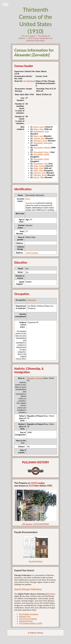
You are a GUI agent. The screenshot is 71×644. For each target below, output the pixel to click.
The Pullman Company (29, 614)
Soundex (29, 203)
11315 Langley (32, 253)
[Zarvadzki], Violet (41, 159)
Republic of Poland (35, 378)
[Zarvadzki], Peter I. (42, 152)
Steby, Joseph (39, 166)
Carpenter (32, 300)
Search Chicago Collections (28, 589)
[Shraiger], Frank (41, 141)
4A (24, 81)
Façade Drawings (35, 561)
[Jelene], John (39, 138)
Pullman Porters (26, 621)
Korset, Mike (39, 177)
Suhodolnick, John (41, 131)
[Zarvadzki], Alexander (43, 143)
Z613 (28, 199)
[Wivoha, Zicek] (40, 175)
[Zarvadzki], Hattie (41, 154)
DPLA (49, 594)
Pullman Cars (25, 616)
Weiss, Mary (39, 129)
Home (33, 36)
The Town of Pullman (28, 619)
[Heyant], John (40, 173)
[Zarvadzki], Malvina (42, 147)
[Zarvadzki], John (41, 164)
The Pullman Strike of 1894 (31, 623)
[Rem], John (38, 136)
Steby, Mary (39, 168)
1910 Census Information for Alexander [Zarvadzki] (39, 39)
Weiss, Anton (39, 127)
